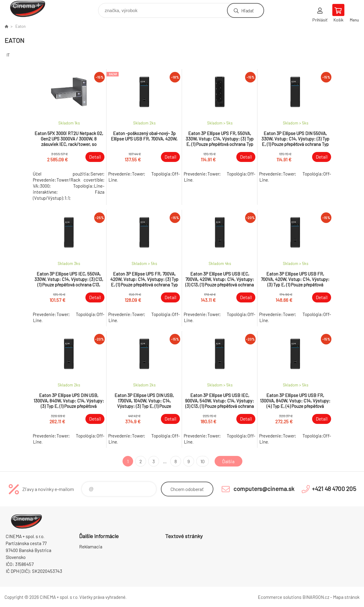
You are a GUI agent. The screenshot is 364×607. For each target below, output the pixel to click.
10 (203, 461)
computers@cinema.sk (264, 489)
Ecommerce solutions (280, 597)
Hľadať (247, 10)
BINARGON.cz (316, 597)
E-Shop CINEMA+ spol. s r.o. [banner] (31, 9)
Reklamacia (91, 547)
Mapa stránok (346, 597)
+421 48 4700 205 (334, 489)
